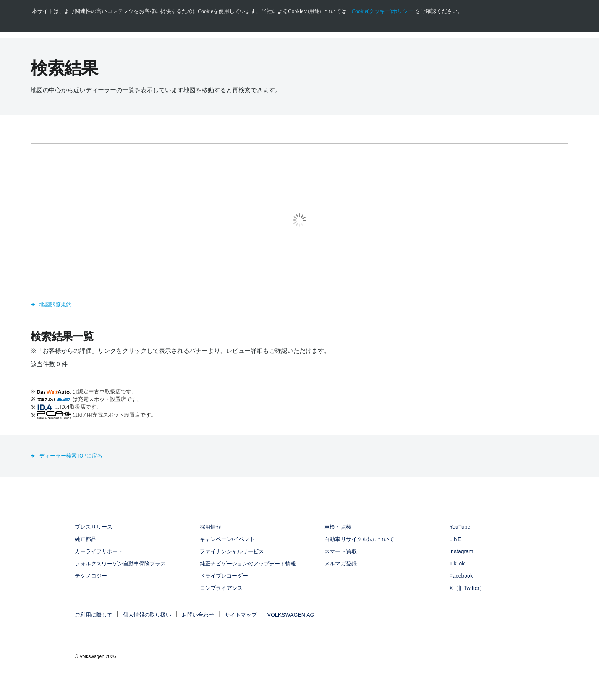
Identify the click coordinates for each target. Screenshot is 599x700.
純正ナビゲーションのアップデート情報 (248, 564)
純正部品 (86, 539)
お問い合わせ (198, 615)
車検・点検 (338, 527)
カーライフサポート (99, 551)
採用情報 (210, 527)
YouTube (460, 527)
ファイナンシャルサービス (232, 551)
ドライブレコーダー (224, 576)
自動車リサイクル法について (359, 539)
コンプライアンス (221, 588)
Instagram (461, 551)
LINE (455, 539)
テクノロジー (91, 576)
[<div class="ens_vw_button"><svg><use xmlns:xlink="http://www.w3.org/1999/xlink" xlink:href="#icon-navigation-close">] (598, 3)
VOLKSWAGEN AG (291, 615)
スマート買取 (340, 551)
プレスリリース (94, 527)
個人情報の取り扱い (147, 615)
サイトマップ (241, 615)
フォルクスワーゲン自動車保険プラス (121, 564)
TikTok (457, 564)
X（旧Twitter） (467, 588)
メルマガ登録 (340, 564)
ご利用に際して (94, 615)
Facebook (461, 576)
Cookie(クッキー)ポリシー (383, 11)
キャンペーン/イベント (227, 539)
